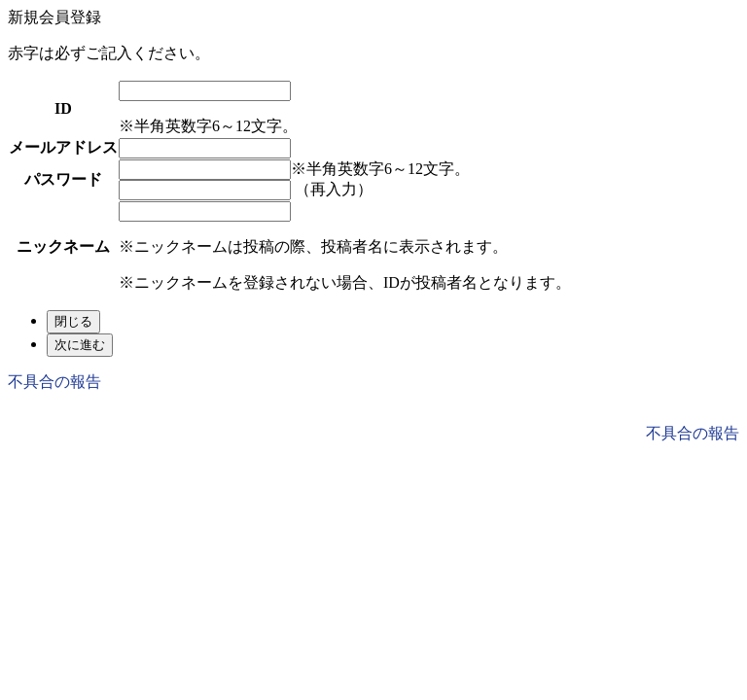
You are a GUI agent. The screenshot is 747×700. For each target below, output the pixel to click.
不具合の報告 (54, 382)
